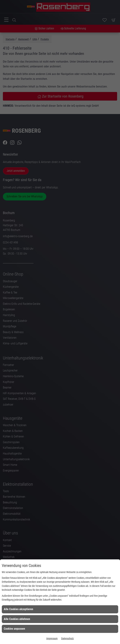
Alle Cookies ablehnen (17, 619)
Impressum (52, 638)
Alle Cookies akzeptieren (18, 609)
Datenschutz (67, 638)
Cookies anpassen (14, 629)
